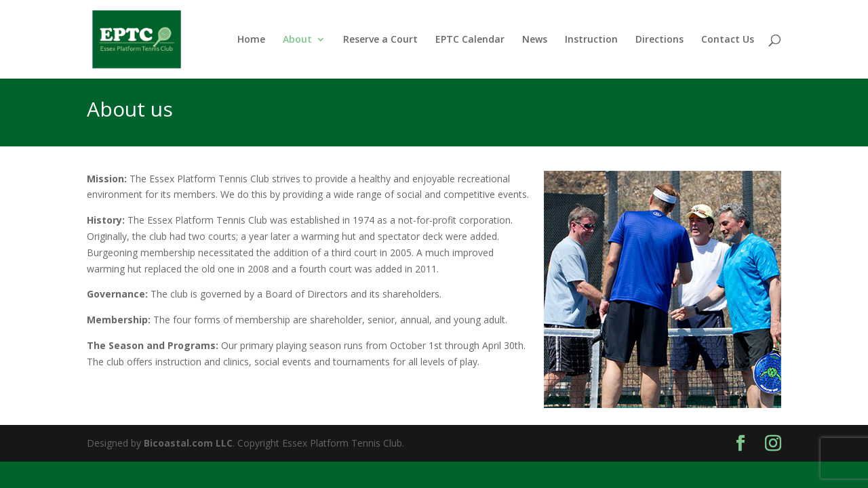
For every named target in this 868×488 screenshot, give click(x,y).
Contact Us (728, 40)
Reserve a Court (380, 40)
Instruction (591, 40)
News (535, 40)
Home (251, 40)
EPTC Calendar (470, 40)
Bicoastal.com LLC (188, 443)
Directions (659, 40)
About (297, 40)
